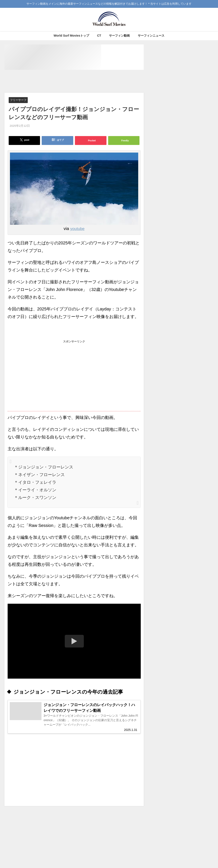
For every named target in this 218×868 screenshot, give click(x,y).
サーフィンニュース (151, 36)
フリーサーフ (18, 100)
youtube (77, 229)
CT (99, 36)
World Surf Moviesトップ (71, 36)
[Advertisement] (81, 81)
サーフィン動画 (119, 36)
